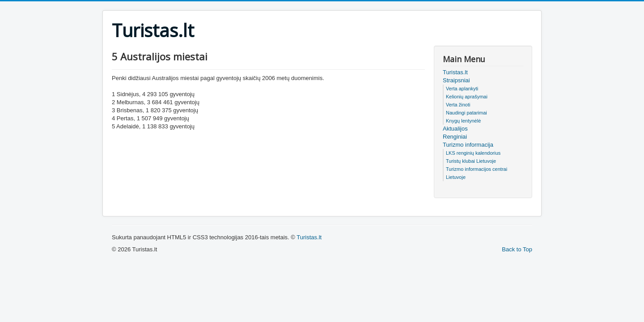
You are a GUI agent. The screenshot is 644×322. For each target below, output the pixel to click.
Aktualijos (455, 129)
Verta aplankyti (462, 89)
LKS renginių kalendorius (473, 153)
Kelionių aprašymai (467, 97)
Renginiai (455, 137)
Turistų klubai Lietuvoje (471, 161)
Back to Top (517, 249)
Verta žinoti (458, 105)
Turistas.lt (455, 72)
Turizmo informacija (468, 145)
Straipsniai (456, 80)
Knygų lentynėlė (463, 121)
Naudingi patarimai (466, 113)
